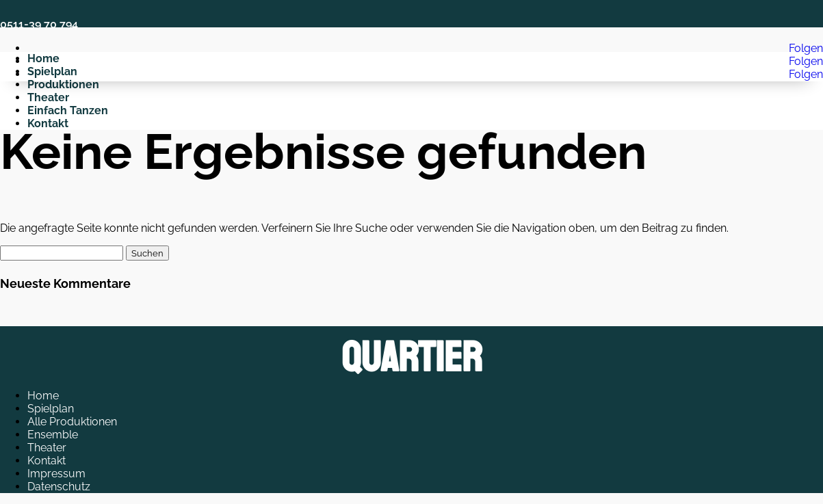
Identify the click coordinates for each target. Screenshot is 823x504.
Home (43, 396)
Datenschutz (59, 487)
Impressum (56, 474)
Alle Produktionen (72, 422)
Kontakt (47, 461)
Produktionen (63, 84)
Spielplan (51, 409)
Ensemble (53, 435)
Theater (48, 97)
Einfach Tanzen (68, 110)
